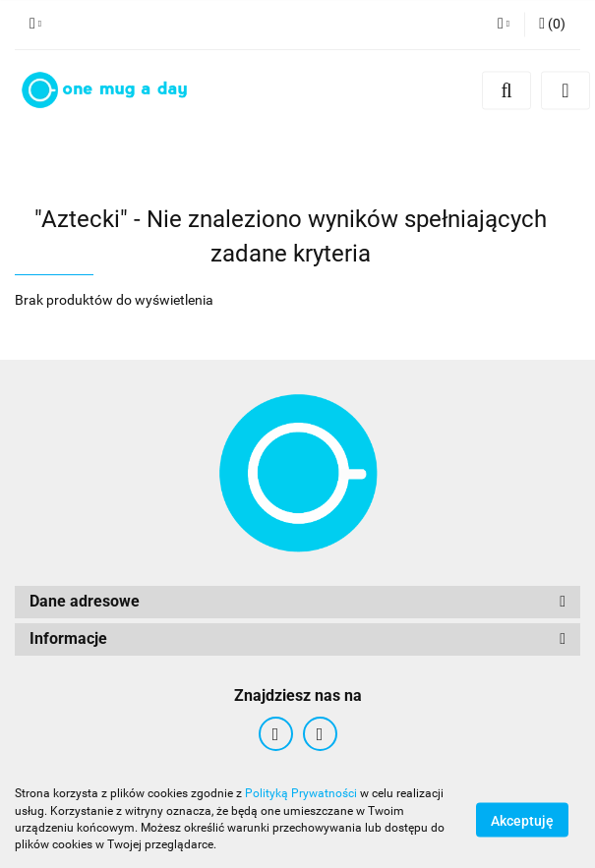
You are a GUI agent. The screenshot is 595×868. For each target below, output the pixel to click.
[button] (552, 25)
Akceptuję (522, 820)
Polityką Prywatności (301, 793)
